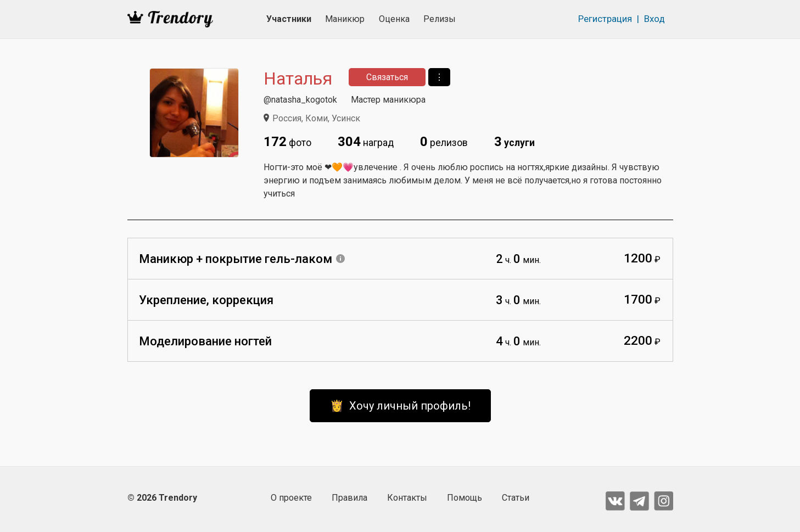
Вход (654, 19)
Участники (289, 19)
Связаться (387, 77)
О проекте (291, 498)
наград (366, 142)
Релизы (440, 19)
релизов (444, 142)
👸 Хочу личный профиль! (400, 406)
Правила (349, 498)
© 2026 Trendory (162, 498)
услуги (514, 142)
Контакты (407, 498)
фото (287, 142)
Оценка (394, 19)
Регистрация (605, 19)
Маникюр (345, 19)
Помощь (465, 498)
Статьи (516, 498)
